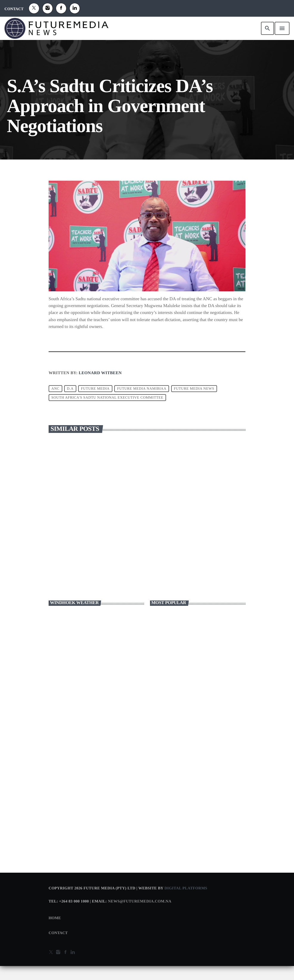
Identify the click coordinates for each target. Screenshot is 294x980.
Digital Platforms (186, 902)
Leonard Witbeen (100, 387)
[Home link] (57, 28)
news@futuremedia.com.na (140, 915)
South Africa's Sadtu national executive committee (107, 411)
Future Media (95, 402)
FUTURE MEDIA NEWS (194, 402)
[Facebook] (61, 8)
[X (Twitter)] (34, 8)
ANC (55, 402)
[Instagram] (48, 8)
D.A (70, 402)
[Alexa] (75, 8)
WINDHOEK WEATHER (96, 649)
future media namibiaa (142, 402)
